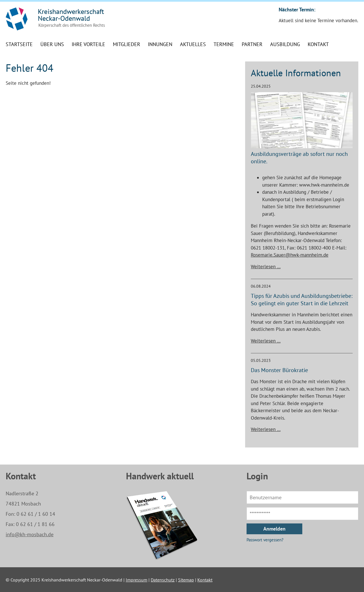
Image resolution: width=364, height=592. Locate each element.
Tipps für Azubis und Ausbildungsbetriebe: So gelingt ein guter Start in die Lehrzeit (302, 300)
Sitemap (186, 580)
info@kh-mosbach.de (30, 534)
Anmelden (274, 529)
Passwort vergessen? (265, 540)
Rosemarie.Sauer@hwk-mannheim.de (290, 255)
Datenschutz (163, 580)
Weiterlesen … (266, 267)
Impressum (136, 580)
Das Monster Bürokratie (279, 370)
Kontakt (205, 580)
